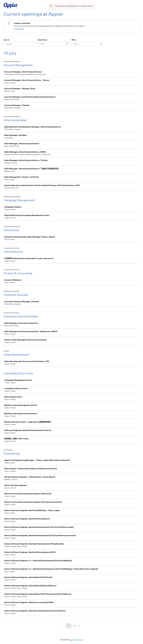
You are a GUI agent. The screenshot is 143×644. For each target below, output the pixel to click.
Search (6, 40)
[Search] (20, 44)
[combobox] (40, 44)
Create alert (19, 29)
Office (74, 40)
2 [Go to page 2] (74, 626)
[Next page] (79, 626)
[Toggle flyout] (67, 44)
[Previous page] (64, 626)
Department (42, 40)
